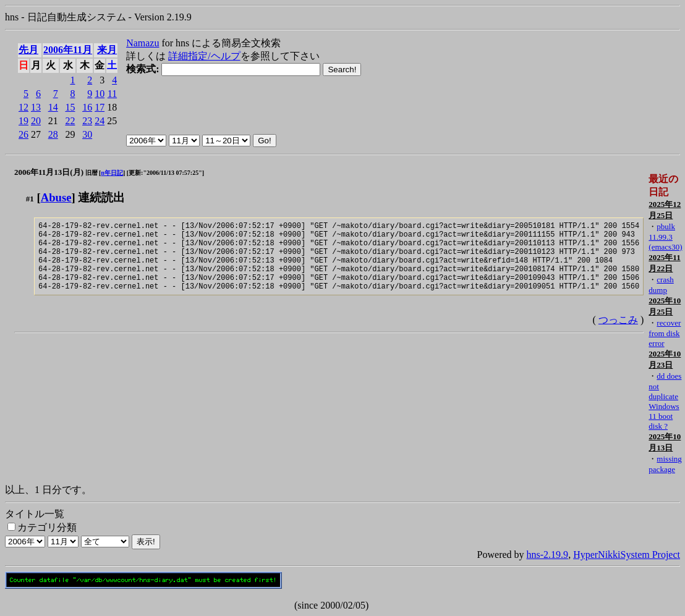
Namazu (143, 43)
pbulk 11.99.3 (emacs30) (665, 237)
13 (36, 107)
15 (70, 107)
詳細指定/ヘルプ (204, 56)
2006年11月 (68, 50)
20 (36, 121)
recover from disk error (665, 333)
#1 (30, 199)
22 (70, 121)
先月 (28, 50)
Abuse (56, 197)
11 (112, 94)
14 (53, 107)
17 (100, 107)
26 (23, 134)
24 (100, 121)
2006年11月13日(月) (49, 172)
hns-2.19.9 (548, 555)
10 (100, 94)
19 (23, 121)
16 (87, 107)
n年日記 (112, 173)
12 (23, 107)
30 (87, 134)
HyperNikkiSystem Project (627, 555)
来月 (107, 50)
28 (53, 134)
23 (87, 121)
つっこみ (618, 335)
